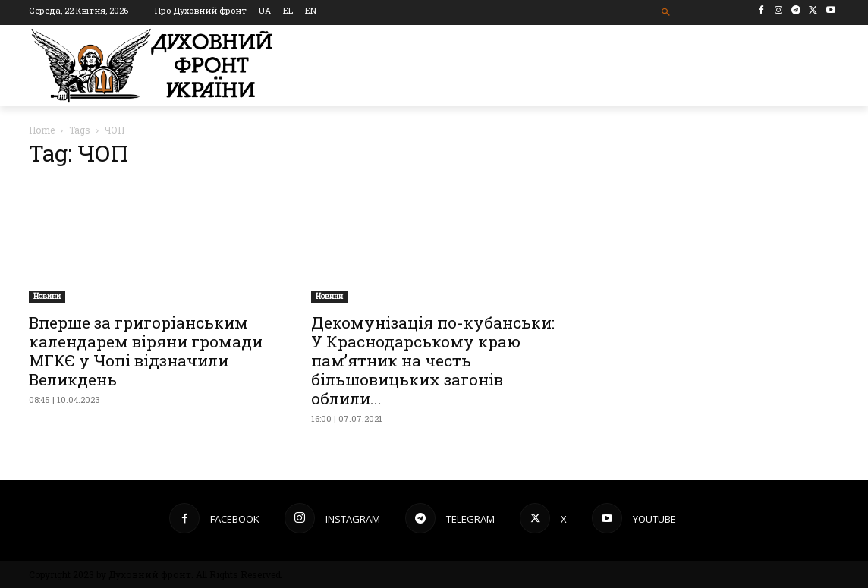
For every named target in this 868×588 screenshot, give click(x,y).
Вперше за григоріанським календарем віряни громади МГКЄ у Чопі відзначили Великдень (146, 351)
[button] (667, 13)
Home (42, 130)
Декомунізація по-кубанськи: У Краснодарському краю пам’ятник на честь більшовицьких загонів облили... (433, 360)
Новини (47, 296)
